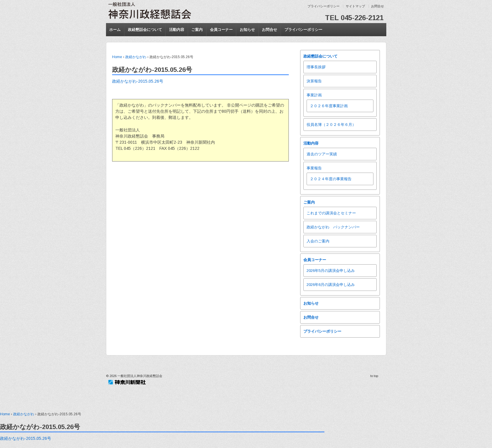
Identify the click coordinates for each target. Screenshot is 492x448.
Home (117, 57)
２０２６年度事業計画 (329, 106)
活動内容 (177, 30)
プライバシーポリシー (324, 6)
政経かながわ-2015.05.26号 (138, 81)
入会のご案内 (318, 241)
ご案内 (197, 30)
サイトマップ (355, 6)
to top (374, 376)
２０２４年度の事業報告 (331, 179)
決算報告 (314, 81)
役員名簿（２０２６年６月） (331, 125)
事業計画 (314, 95)
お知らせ (247, 30)
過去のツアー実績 (322, 154)
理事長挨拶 (316, 67)
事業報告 (314, 168)
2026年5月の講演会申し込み (331, 271)
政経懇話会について (145, 30)
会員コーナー (221, 30)
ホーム (115, 30)
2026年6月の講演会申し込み (331, 285)
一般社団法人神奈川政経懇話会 (139, 376)
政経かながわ (136, 57)
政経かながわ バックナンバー (333, 227)
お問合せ (378, 6)
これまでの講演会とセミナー (331, 213)
